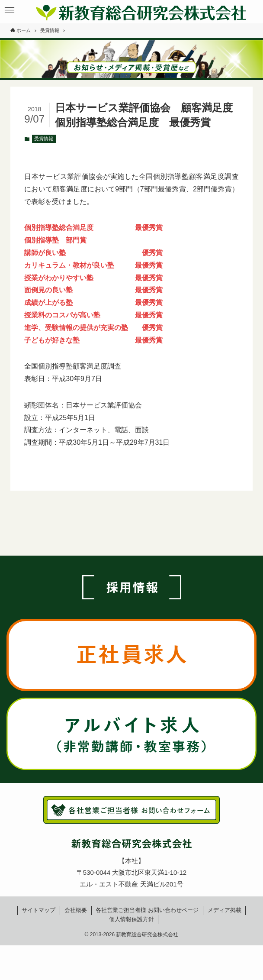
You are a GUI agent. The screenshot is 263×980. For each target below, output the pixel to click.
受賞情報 (44, 139)
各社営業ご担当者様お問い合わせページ (147, 910)
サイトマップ (38, 910)
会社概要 (76, 910)
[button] (10, 10)
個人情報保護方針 (131, 919)
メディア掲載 (225, 910)
